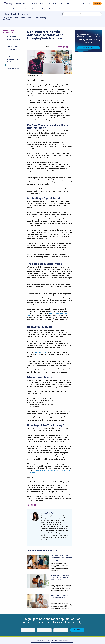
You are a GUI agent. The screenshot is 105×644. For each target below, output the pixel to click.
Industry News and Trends (12, 61)
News (27, 9)
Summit (51, 9)
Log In (90, 3)
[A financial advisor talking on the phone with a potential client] (38, 601)
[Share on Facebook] (70, 47)
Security (43, 641)
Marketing (10, 65)
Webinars (35, 9)
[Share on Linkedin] (67, 47)
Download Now (89, 48)
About (42, 3)
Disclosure (66, 641)
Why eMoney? (20, 3)
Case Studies (17, 9)
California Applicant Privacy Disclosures (40, 642)
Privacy (39, 641)
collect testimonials (40, 352)
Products (32, 3)
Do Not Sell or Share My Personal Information (62, 642)
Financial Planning (12, 46)
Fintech (9, 56)
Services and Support (56, 3)
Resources (69, 3)
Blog (44, 9)
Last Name (41, 627)
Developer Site (50, 641)
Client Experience (12, 43)
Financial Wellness (12, 53)
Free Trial (98, 3)
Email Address (58, 627)
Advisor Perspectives (13, 40)
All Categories (11, 36)
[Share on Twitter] (64, 47)
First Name (24, 627)
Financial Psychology (13, 50)
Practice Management (13, 68)
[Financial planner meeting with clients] (38, 562)
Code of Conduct (58, 641)
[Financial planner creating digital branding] (38, 581)
